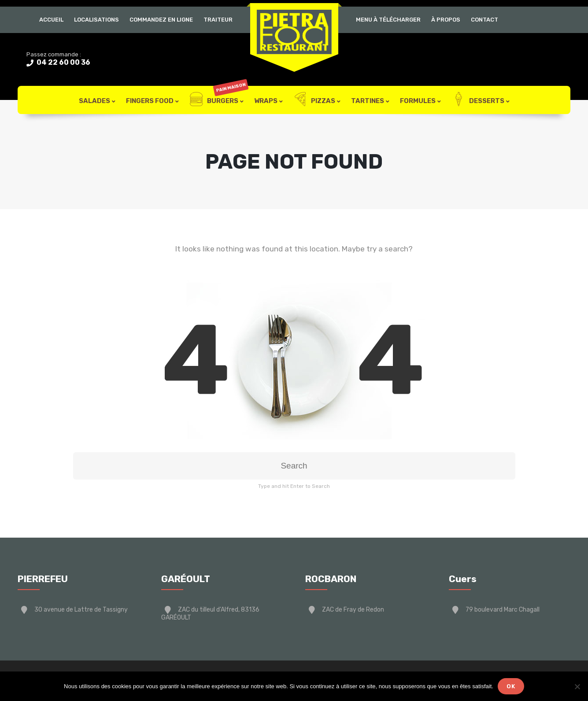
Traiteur (218, 20)
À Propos (446, 20)
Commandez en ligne (161, 20)
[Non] (577, 686)
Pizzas (314, 100)
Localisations (96, 20)
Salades (94, 101)
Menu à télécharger (388, 20)
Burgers (219, 100)
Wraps (266, 101)
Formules (418, 101)
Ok (511, 686)
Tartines (368, 101)
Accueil (51, 20)
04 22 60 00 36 (63, 62)
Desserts (478, 100)
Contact (484, 20)
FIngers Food (150, 101)
